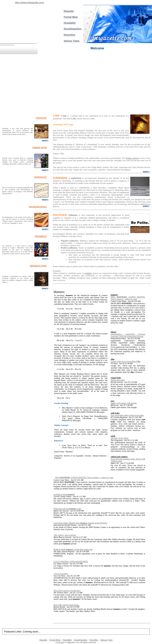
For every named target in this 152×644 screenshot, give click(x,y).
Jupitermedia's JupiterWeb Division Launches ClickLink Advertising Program (128, 335)
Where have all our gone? (67, 509)
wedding (88, 273)
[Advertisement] (76, 84)
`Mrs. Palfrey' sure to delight (65, 535)
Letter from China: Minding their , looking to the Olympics (80, 523)
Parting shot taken (118, 380)
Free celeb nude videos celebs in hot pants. (127, 415)
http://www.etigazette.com (29, 2)
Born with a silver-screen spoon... (67, 605)
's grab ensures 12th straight (124, 403)
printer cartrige (132, 158)
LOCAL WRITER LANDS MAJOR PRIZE (71, 561)
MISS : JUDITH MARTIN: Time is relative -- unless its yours (128, 298)
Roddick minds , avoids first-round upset (73, 549)
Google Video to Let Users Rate (126, 361)
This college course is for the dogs (67, 590)
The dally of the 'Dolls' (119, 438)
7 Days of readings (61, 574)
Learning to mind (64, 494)
